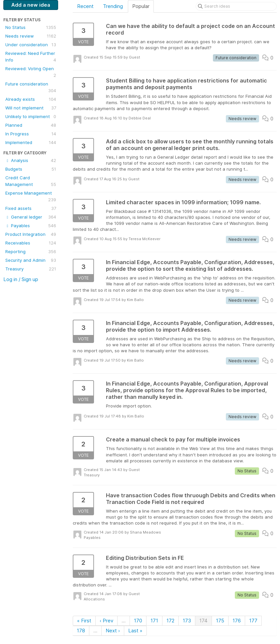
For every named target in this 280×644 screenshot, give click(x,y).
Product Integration (31, 234)
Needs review (31, 36)
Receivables (31, 243)
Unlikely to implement (31, 116)
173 (187, 621)
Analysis (31, 160)
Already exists (31, 99)
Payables (31, 226)
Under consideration (31, 45)
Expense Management (31, 197)
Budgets (31, 169)
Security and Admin (31, 260)
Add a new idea (31, 5)
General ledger (31, 217)
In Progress (31, 134)
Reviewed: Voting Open (31, 72)
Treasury (31, 269)
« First (84, 621)
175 (220, 621)
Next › (113, 631)
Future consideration (31, 87)
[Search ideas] (236, 6)
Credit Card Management (31, 181)
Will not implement (31, 108)
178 (81, 631)
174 (203, 621)
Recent (85, 6)
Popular (141, 6)
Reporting (31, 251)
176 (237, 621)
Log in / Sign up (21, 279)
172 (170, 621)
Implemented (31, 142)
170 (138, 621)
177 (253, 621)
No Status (31, 27)
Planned (31, 125)
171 (154, 621)
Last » (135, 631)
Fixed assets (31, 208)
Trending (113, 6)
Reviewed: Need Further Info (31, 57)
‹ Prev (106, 621)
